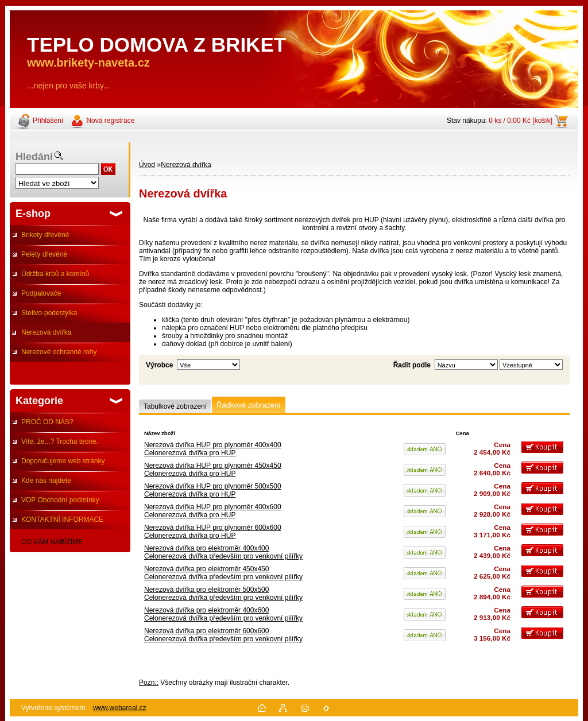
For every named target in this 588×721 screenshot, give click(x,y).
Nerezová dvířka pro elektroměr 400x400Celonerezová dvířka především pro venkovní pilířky (223, 552)
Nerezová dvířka (46, 332)
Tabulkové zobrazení (175, 406)
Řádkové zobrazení (249, 405)
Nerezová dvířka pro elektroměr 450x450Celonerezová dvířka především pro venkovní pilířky (223, 573)
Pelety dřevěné (44, 254)
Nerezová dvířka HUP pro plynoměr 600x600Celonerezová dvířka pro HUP (213, 532)
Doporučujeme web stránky (63, 461)
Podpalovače (41, 293)
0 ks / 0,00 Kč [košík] (521, 121)
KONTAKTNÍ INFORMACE (62, 520)
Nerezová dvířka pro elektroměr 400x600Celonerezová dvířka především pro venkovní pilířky (223, 614)
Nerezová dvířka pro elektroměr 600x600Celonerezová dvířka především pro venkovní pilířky (223, 635)
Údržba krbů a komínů (55, 274)
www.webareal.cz (120, 708)
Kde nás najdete (46, 480)
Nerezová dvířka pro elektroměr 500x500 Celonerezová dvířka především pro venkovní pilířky (223, 594)
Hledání (34, 157)
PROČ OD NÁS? (47, 422)
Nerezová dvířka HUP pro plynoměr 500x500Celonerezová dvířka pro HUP (213, 490)
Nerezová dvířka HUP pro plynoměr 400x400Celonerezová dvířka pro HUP (213, 449)
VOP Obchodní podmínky (60, 500)
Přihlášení (48, 121)
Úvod (147, 165)
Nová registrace (110, 121)
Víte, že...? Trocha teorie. (60, 441)
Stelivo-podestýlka (49, 313)
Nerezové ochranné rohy (59, 352)
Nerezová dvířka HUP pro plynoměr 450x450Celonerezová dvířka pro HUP (213, 470)
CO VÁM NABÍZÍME (52, 542)
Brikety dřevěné (45, 235)
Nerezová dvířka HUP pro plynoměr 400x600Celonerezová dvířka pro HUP (213, 511)
